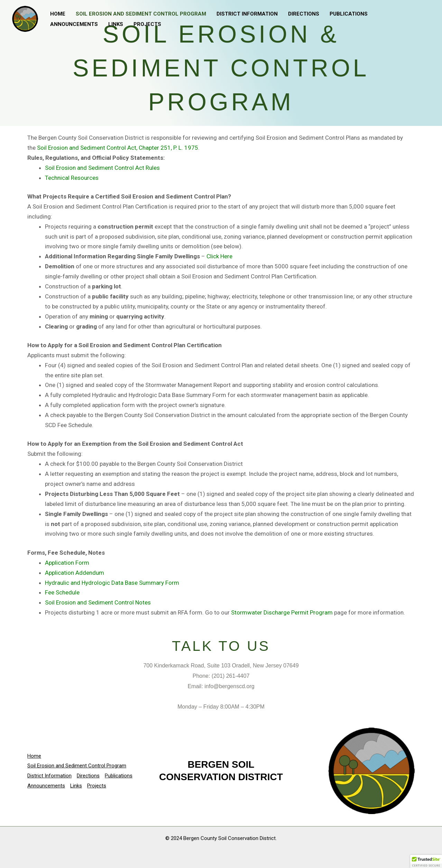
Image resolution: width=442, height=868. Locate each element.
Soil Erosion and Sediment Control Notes (98, 602)
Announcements (74, 24)
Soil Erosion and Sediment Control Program (141, 14)
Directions (304, 14)
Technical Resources (72, 178)
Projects (147, 24)
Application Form (67, 563)
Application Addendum (75, 573)
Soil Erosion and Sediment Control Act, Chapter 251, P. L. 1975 (118, 148)
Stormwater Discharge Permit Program (282, 612)
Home (58, 14)
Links (116, 24)
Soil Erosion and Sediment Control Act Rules (102, 168)
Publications (349, 14)
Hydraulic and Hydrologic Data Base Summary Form (112, 583)
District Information (247, 14)
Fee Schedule (62, 592)
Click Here (219, 256)
